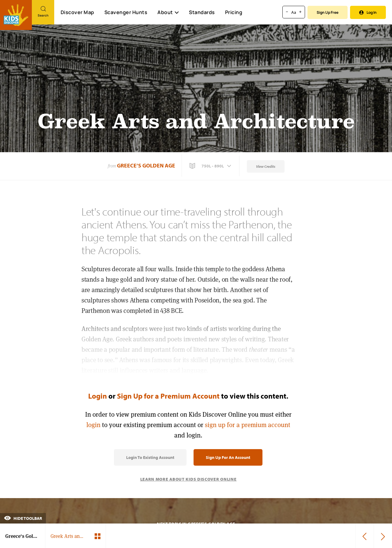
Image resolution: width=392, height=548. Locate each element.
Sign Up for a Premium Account (168, 396)
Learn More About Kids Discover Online (188, 479)
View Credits (266, 166)
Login (98, 396)
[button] (211, 166)
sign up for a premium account (248, 425)
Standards (202, 12)
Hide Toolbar (23, 518)
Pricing (234, 12)
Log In (368, 12)
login (93, 425)
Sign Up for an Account (228, 457)
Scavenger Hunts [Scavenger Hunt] (126, 13)
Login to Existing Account (150, 457)
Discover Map (77, 12)
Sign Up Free (328, 12)
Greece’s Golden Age (146, 165)
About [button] (168, 12)
